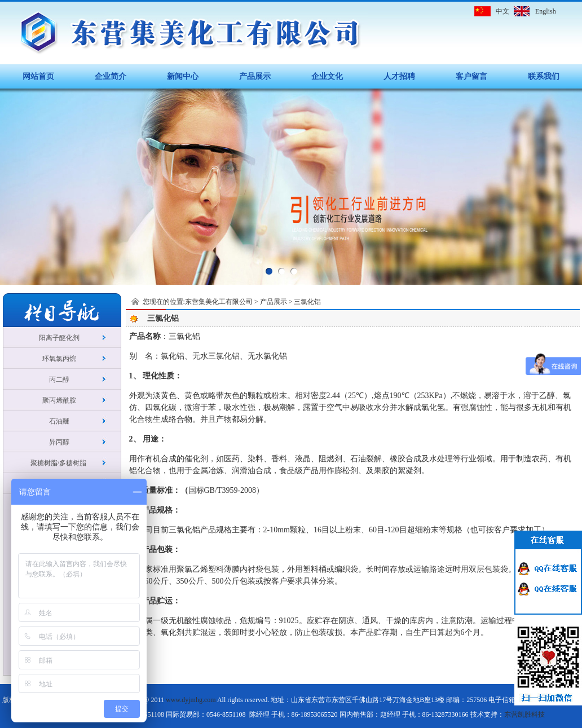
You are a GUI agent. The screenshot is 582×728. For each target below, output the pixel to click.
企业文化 (327, 76)
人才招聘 (399, 76)
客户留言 (471, 76)
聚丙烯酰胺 (59, 400)
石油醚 (59, 421)
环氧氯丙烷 (59, 359)
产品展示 (255, 76)
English (546, 11)
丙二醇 (59, 380)
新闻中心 (183, 76)
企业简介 (111, 76)
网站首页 (38, 76)
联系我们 (544, 76)
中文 (502, 11)
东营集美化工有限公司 (219, 302)
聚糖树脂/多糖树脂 (59, 463)
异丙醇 (59, 442)
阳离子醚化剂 (59, 338)
